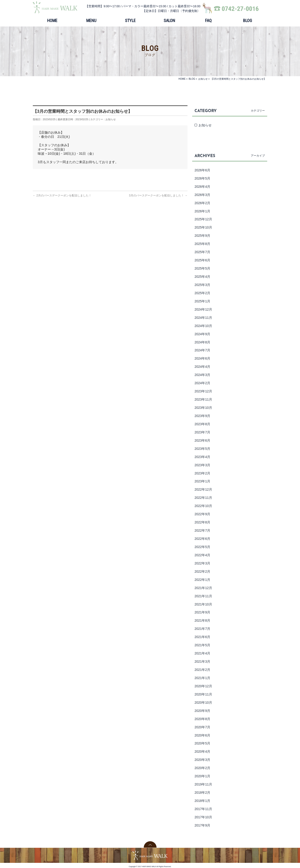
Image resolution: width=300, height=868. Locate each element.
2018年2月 (202, 793)
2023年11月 (203, 399)
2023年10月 (203, 408)
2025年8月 (202, 244)
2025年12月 (203, 219)
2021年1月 (202, 678)
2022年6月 (202, 539)
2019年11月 (203, 784)
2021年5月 (202, 645)
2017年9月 (202, 825)
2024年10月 (203, 326)
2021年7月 (202, 629)
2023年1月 (202, 481)
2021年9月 (202, 612)
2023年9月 (202, 416)
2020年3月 (202, 760)
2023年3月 (202, 465)
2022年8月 (202, 522)
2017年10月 (203, 817)
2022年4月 (202, 555)
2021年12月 (203, 588)
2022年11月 (203, 498)
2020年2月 (202, 768)
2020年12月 (203, 686)
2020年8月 (202, 719)
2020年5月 (202, 743)
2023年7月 (202, 432)
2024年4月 (202, 367)
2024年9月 (202, 334)
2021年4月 (202, 653)
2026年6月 (202, 170)
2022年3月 (202, 563)
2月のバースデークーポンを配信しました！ (62, 195)
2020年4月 (202, 752)
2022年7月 (202, 530)
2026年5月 (202, 178)
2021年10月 (203, 604)
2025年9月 (202, 236)
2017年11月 (203, 809)
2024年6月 (202, 358)
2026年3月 (202, 195)
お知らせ (111, 119)
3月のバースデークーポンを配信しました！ (158, 195)
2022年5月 (202, 547)
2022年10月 (203, 506)
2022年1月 (202, 580)
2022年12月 (203, 489)
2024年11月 (203, 318)
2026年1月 (202, 211)
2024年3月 (202, 375)
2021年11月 (203, 596)
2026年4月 (202, 187)
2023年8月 (202, 424)
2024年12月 (203, 309)
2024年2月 (202, 383)
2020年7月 (202, 727)
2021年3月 (202, 661)
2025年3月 (202, 285)
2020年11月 (203, 694)
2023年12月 (203, 391)
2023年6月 (202, 440)
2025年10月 (203, 227)
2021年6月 (202, 637)
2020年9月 (202, 711)
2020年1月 (202, 776)
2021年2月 (202, 670)
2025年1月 (202, 301)
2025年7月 (202, 252)
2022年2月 (202, 571)
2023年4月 (202, 457)
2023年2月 (202, 473)
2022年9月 (202, 514)
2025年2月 (202, 293)
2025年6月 (202, 260)
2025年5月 (202, 268)
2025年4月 (202, 277)
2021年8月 (202, 620)
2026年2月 (202, 203)
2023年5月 (202, 449)
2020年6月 (202, 735)
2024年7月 (202, 350)
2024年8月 (202, 342)
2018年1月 (202, 801)
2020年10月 (203, 703)
